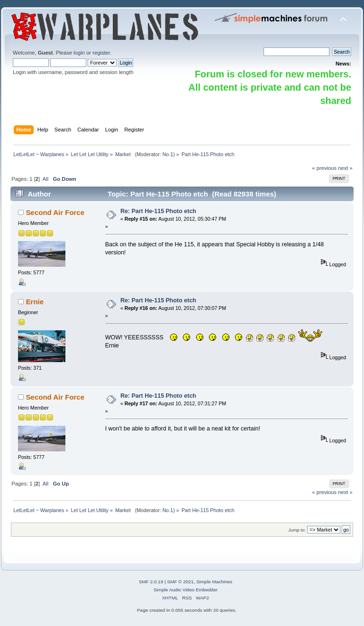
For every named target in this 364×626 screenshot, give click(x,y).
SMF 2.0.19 (151, 582)
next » (345, 168)
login (79, 53)
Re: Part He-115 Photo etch (158, 211)
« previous (324, 168)
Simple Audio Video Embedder (186, 590)
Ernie (35, 302)
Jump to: (297, 530)
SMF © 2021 (181, 582)
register (101, 53)
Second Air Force (55, 212)
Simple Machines (214, 582)
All (45, 179)
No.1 (168, 154)
